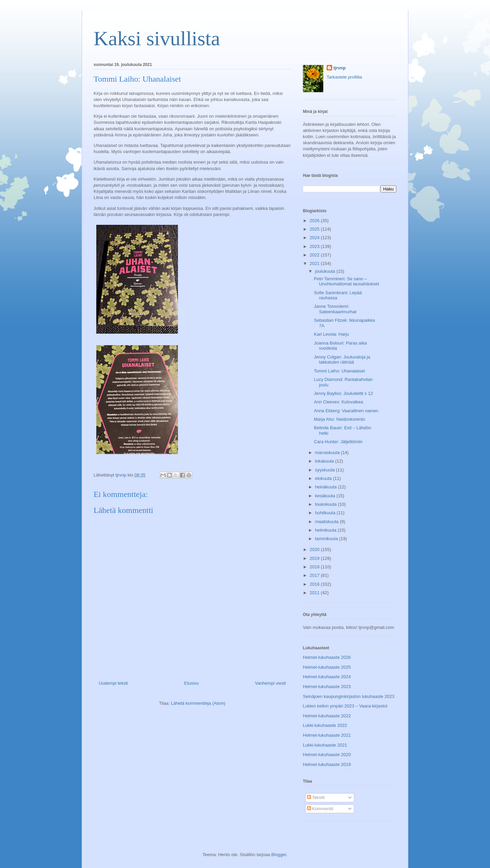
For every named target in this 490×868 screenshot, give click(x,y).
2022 (315, 255)
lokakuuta (325, 461)
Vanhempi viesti (270, 683)
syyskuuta (325, 470)
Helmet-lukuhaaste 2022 (327, 716)
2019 (315, 558)
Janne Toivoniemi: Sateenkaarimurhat (335, 309)
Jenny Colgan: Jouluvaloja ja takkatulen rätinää (342, 360)
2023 (315, 246)
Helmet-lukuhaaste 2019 (327, 764)
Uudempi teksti (113, 683)
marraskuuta (328, 453)
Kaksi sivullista (157, 38)
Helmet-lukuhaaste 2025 (327, 667)
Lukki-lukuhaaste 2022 (325, 725)
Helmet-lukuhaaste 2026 (327, 657)
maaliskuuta (328, 522)
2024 (315, 238)
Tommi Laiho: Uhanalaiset (339, 371)
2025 (315, 229)
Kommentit (320, 809)
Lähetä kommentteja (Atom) (198, 703)
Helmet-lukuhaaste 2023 (327, 687)
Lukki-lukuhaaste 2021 (325, 745)
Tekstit (316, 797)
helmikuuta (326, 530)
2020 (315, 549)
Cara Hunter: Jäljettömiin (338, 442)
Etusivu (191, 683)
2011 (315, 593)
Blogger (279, 855)
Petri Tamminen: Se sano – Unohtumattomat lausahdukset (346, 281)
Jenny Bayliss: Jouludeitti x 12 (343, 393)
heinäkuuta (326, 487)
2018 (315, 567)
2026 (315, 221)
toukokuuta (326, 504)
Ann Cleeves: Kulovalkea (338, 402)
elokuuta (324, 478)
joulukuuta (326, 271)
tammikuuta (327, 539)
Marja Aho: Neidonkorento (339, 419)
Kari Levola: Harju (331, 334)
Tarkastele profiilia (344, 77)
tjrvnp (340, 68)
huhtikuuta (326, 513)
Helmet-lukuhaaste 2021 (327, 735)
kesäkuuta (326, 496)
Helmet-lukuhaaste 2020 (327, 755)
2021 (315, 263)
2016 (315, 584)
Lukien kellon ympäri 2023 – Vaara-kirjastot (345, 706)
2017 (315, 575)
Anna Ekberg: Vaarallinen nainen (346, 411)
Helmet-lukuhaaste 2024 (327, 677)
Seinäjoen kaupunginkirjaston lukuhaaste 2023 (349, 696)
